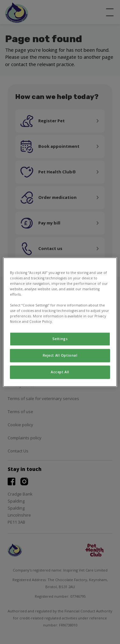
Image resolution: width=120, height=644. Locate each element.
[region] (60, 322)
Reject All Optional (60, 355)
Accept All (60, 372)
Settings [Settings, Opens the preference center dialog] (60, 339)
